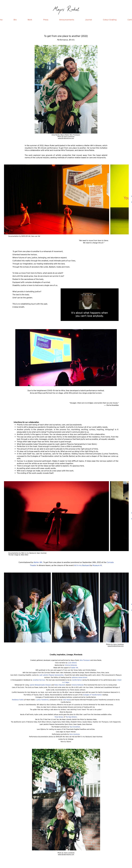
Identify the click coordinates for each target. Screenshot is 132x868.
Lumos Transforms (43, 700)
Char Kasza (67, 700)
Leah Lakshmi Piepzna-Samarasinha (51, 675)
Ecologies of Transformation (92, 695)
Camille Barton (77, 680)
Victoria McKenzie (71, 665)
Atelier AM (75, 668)
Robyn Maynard (60, 685)
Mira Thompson (85, 660)
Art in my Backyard (82, 565)
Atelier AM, (38, 562)
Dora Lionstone (75, 734)
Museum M (97, 565)
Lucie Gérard (72, 663)
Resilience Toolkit (18, 700)
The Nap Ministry (71, 717)
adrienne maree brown (79, 677)
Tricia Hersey (59, 717)
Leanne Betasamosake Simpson (40, 685)
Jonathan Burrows (39, 680)
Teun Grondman (75, 727)
